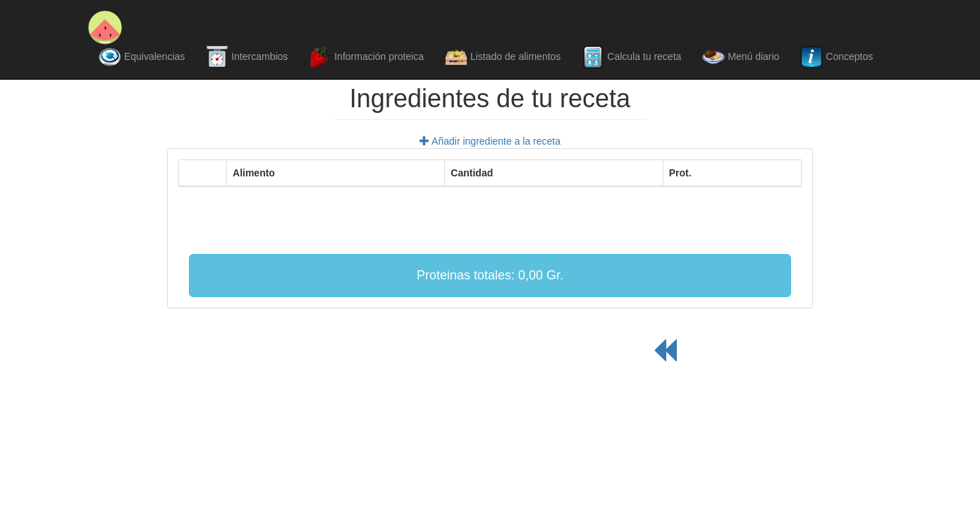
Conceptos (837, 57)
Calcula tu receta (631, 57)
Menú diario (741, 57)
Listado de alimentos (503, 57)
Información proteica (366, 57)
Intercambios (247, 57)
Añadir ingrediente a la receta (490, 141)
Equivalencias (142, 57)
